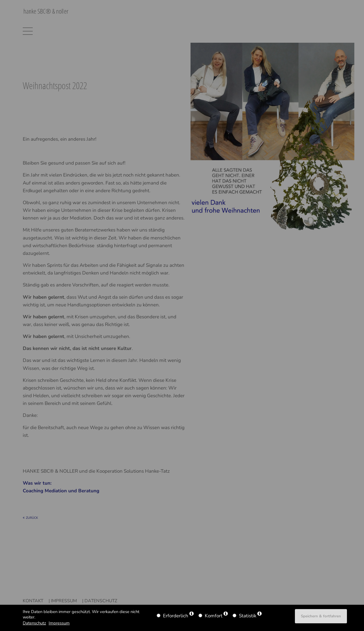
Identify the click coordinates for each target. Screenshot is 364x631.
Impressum (59, 623)
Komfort (214, 616)
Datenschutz (34, 623)
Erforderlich (176, 616)
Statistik (248, 616)
